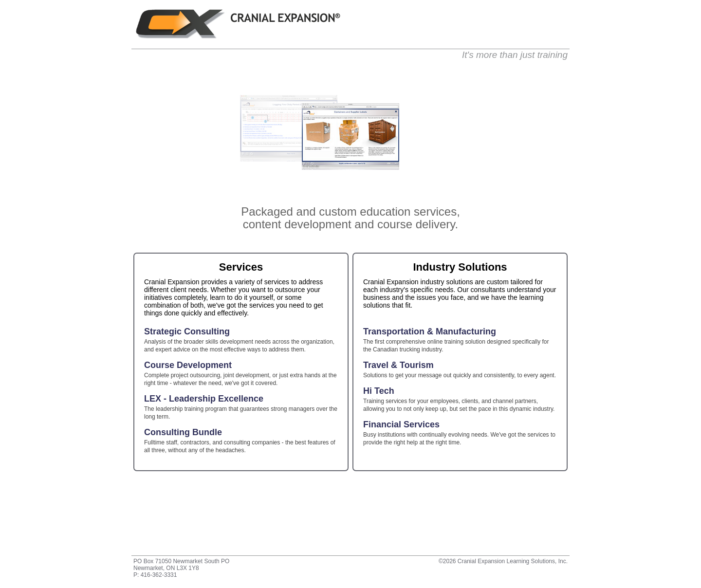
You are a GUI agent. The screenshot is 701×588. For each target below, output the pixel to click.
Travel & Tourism (398, 366)
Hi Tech (379, 391)
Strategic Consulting (187, 332)
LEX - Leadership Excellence (204, 399)
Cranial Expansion (238, 24)
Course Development (188, 366)
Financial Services (401, 425)
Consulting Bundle (183, 433)
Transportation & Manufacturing (430, 332)
